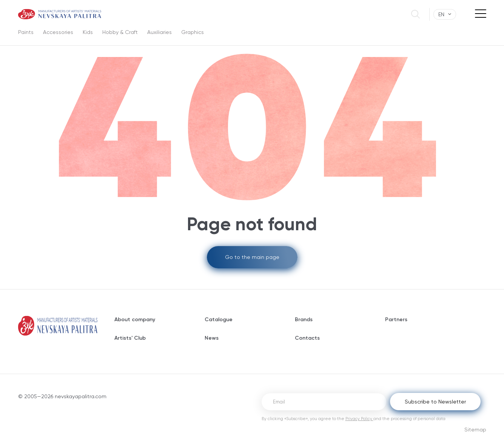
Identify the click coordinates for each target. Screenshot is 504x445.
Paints (26, 32)
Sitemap (475, 430)
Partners (396, 320)
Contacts (307, 338)
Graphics (193, 32)
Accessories (58, 32)
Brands (304, 320)
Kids (88, 32)
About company (135, 320)
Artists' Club (130, 338)
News (212, 338)
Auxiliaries (160, 32)
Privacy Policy (359, 419)
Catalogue (219, 320)
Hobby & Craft (120, 32)
